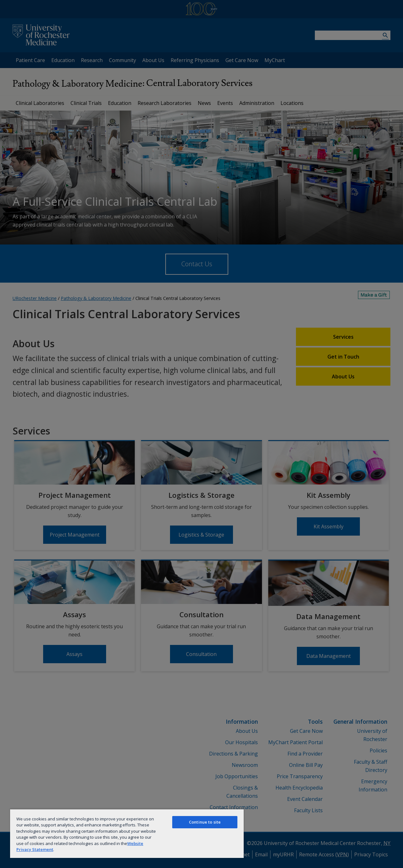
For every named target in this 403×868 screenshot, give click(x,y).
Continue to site (205, 822)
